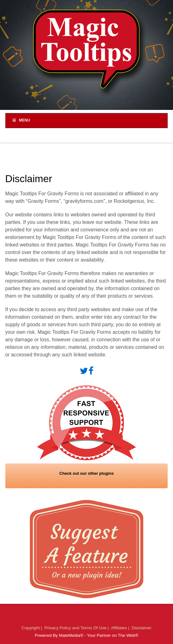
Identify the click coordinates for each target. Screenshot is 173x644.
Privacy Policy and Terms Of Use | (77, 628)
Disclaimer (141, 628)
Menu (21, 120)
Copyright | (32, 628)
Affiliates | (121, 628)
